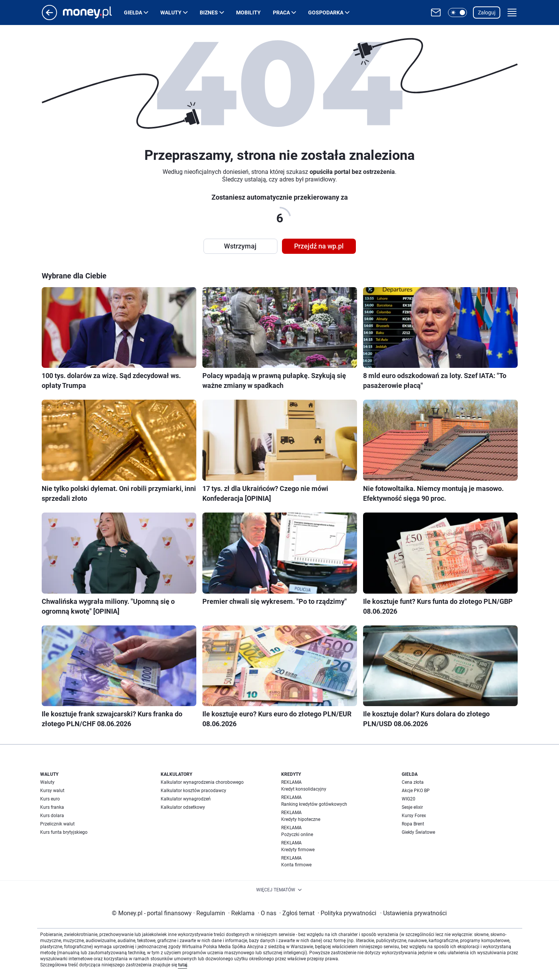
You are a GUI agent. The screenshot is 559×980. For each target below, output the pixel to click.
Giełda (133, 13)
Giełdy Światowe (418, 832)
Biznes (209, 13)
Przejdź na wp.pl (319, 246)
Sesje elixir (412, 807)
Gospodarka (326, 13)
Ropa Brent (413, 824)
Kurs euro (50, 799)
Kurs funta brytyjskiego (64, 832)
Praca (281, 13)
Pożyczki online (297, 835)
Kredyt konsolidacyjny (304, 789)
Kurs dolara (52, 816)
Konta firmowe (296, 865)
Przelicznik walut (57, 824)
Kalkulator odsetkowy (183, 807)
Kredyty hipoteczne (301, 819)
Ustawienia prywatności (413, 913)
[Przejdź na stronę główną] (49, 18)
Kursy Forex (414, 816)
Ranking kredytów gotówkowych (314, 804)
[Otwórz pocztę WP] (436, 13)
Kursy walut (52, 791)
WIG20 (409, 799)
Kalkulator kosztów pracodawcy (193, 791)
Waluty (171, 13)
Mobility (248, 13)
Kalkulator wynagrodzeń (186, 799)
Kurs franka (52, 807)
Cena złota (413, 782)
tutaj (183, 965)
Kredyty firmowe (298, 850)
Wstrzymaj (240, 246)
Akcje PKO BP (416, 791)
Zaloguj (487, 13)
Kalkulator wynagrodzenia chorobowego (202, 782)
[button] (457, 13)
